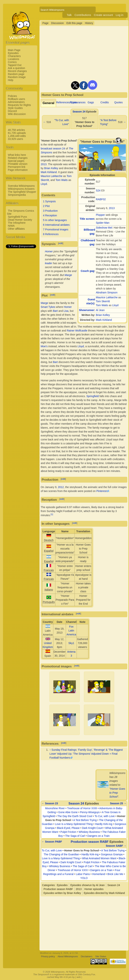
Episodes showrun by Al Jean (88, 885)
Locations (13, 59)
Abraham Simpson (107, 292)
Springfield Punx (17, 217)
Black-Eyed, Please (68, 828)
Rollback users (16, 99)
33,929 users (15, 139)
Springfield (92, 396)
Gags (91, 102)
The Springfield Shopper (22, 192)
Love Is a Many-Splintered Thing (74, 824)
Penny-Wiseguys (90, 812)
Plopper (100, 215)
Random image (17, 77)
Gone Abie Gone (68, 812)
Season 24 (79, 112)
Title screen (87, 219)
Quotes (118, 102)
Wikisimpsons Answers (21, 189)
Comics (12, 62)
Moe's (44, 346)
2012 (61, 487)
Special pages (16, 161)
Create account (103, 15)
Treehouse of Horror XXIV (73, 870)
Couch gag (87, 271)
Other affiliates (16, 229)
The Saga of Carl (75, 836)
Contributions (83, 15)
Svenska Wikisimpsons (21, 186)
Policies (12, 96)
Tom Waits (102, 305)
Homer (49, 251)
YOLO (84, 878)
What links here (17, 155)
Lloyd (115, 305)
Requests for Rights (19, 105)
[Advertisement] (21, 305)
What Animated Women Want (99, 858)
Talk (69, 15)
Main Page (14, 50)
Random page (16, 74)
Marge (68, 275)
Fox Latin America (71, 631)
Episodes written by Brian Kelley (62, 893)
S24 (98, 190)
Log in (120, 15)
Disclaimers (86, 957)
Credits (105, 102)
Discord (12, 111)
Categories (48, 885)
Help (11, 80)
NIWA (11, 226)
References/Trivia (66, 102)
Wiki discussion (17, 114)
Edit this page (74, 23)
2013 (112, 208)
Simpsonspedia (17, 195)
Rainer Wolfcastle (77, 331)
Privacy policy (48, 957)
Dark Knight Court (92, 828)
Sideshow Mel (104, 228)
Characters (14, 56)
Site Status (101, 957)
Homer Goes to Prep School (117, 793)
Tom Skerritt (103, 301)
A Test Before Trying (85, 820)
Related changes (18, 158)
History (89, 23)
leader (49, 263)
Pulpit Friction (68, 832)
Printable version (18, 164)
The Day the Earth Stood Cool (75, 816)
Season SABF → (116, 846)
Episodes (13, 53)
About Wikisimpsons (68, 957)
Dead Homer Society (20, 220)
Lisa (66, 311)
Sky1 (71, 643)
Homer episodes (94, 889)
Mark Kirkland (104, 320)
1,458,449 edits (17, 136)
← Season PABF (52, 842)
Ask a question (16, 68)
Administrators (16, 102)
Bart (55, 311)
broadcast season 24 (53, 148)
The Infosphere (17, 223)
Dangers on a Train (99, 836)
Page (45, 23)
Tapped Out (15, 65)
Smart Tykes (48, 307)
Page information (18, 170)
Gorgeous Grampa (112, 854)
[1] (52, 514)
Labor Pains (83, 874)
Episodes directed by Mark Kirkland (104, 893)
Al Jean (100, 310)
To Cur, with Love (105, 816)
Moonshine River (55, 808)
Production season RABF (90, 842)
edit (61, 243)
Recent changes (17, 71)
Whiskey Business (89, 832)
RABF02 (101, 199)
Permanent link (17, 167)
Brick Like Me (115, 874)
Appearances (78, 102)
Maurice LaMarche (107, 297)
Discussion (57, 23)
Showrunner (87, 310)
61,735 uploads (17, 133)
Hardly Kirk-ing (104, 824)
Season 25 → (118, 803)
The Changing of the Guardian (61, 854)
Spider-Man (103, 223)
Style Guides (15, 108)
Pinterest (102, 491)
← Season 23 (50, 803)
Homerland (99, 874)
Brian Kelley (103, 315)
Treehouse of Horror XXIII (82, 808)
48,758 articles (16, 130)
